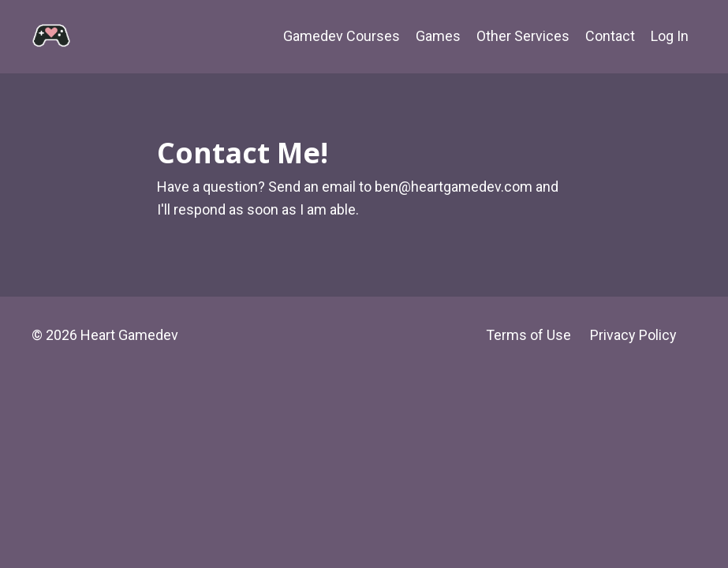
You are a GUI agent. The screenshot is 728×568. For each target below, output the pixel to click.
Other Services (523, 36)
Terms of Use (528, 335)
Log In (670, 36)
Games (438, 36)
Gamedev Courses (342, 36)
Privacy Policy (633, 335)
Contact (610, 36)
